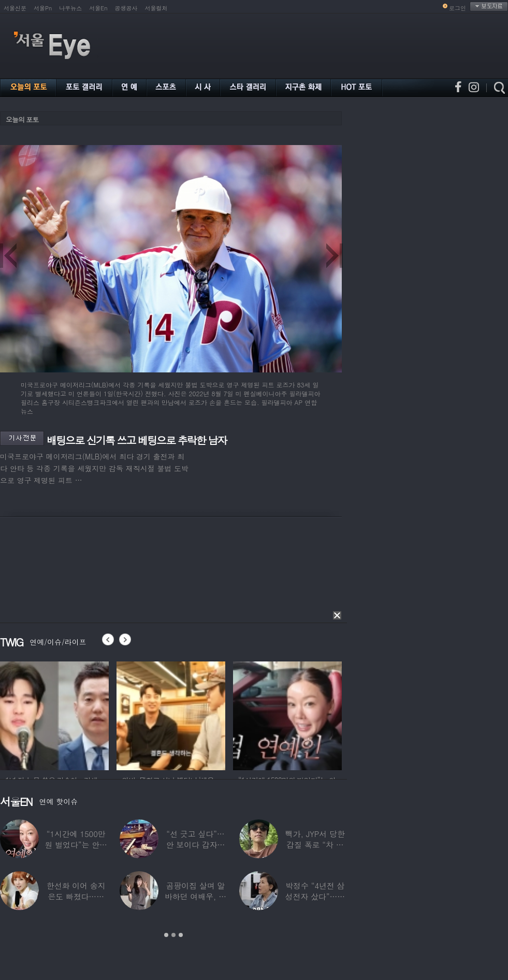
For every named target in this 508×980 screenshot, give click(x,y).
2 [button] (173, 935)
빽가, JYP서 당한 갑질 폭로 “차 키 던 (315, 845)
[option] (54, 714)
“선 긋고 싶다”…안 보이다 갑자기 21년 (196, 845)
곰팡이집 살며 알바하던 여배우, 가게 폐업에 (195, 896)
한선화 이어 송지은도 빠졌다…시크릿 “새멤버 (76, 896)
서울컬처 (156, 8)
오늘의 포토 (22, 119)
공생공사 (126, 8)
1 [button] (166, 935)
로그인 (458, 8)
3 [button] (181, 935)
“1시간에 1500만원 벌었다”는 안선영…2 (76, 845)
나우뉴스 (70, 8)
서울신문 (15, 8)
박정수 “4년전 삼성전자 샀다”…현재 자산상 (315, 896)
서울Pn (43, 8)
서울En (98, 8)
